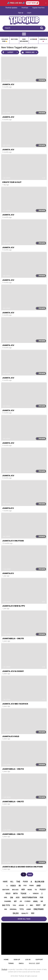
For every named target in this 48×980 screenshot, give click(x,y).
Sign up (21, 13)
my (15, 901)
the (18, 882)
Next (30, 874)
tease (23, 894)
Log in (29, 13)
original (13, 909)
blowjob (40, 882)
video (13, 886)
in (20, 886)
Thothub (21, 976)
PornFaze (25, 8)
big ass (15, 890)
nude (30, 890)
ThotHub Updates (11, 8)
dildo (16, 913)
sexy (38, 905)
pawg (32, 886)
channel (8, 901)
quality (25, 913)
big (6, 909)
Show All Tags (24, 919)
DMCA (21, 963)
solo (8, 894)
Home (6, 960)
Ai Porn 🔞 (34, 39)
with (15, 894)
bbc (32, 905)
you (14, 905)
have (5, 882)
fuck (25, 882)
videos (36, 893)
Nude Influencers (24, 40)
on (12, 898)
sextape (6, 890)
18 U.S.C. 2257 (34, 963)
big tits (6, 905)
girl (6, 898)
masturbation (30, 898)
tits (22, 909)
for (41, 898)
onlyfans (39, 909)
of (44, 905)
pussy (43, 890)
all (12, 882)
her (23, 890)
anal (35, 901)
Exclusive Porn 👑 (5, 40)
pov (25, 886)
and (39, 886)
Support (39, 960)
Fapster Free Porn (38, 8)
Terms (11, 963)
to (36, 890)
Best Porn (14, 39)
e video (28, 901)
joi (21, 901)
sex (33, 913)
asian (21, 905)
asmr (29, 909)
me (42, 901)
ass (18, 898)
